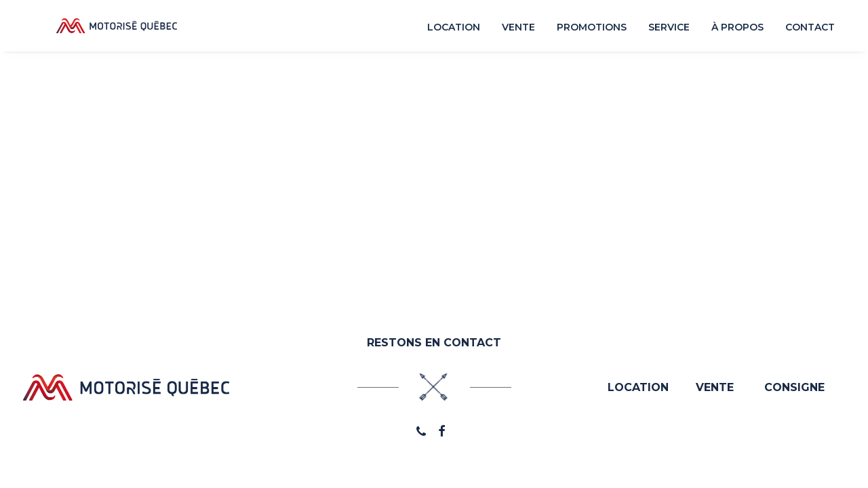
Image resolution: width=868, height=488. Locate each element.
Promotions (592, 30)
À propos (737, 30)
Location (454, 30)
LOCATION (638, 387)
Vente (518, 30)
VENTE (715, 387)
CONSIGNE (794, 387)
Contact (810, 30)
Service (669, 30)
